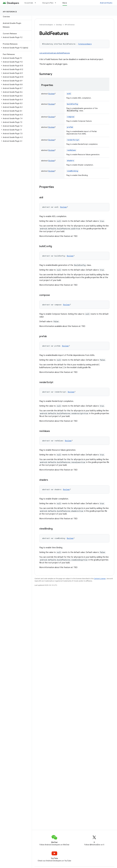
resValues (71, 150)
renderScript (73, 140)
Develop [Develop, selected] (66, 3)
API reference (10, 12)
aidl (69, 94)
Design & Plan (48, 3)
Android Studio (106, 3)
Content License (100, 579)
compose (71, 117)
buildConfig (72, 104)
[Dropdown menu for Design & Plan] (56, 3)
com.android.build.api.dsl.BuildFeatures (55, 53)
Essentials (29, 3)
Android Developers (46, 25)
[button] (15, 37)
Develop (59, 25)
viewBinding (73, 171)
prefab (70, 127)
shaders (70, 161)
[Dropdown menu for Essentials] (36, 3)
